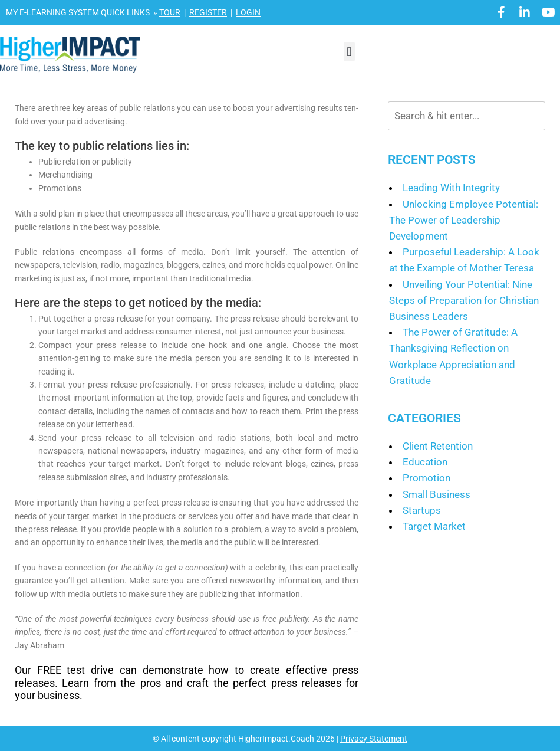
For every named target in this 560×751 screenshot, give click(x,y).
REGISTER (208, 12)
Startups (422, 510)
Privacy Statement (374, 739)
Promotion (426, 478)
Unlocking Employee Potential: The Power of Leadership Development (464, 220)
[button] (349, 52)
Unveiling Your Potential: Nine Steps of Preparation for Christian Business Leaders (464, 300)
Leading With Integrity (451, 188)
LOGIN (248, 12)
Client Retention (438, 446)
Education (425, 462)
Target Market (434, 526)
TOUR (170, 12)
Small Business (437, 494)
